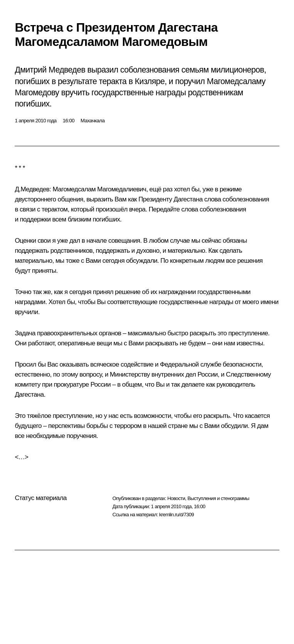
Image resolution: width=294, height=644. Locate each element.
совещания (124, 241)
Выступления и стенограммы (218, 498)
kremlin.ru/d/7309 (176, 515)
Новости (176, 498)
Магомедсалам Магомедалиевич (100, 189)
